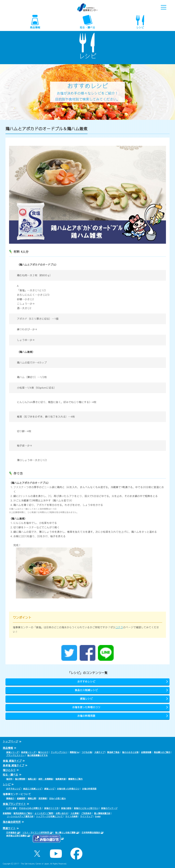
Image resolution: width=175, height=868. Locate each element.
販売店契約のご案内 (23, 813)
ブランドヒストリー (15, 755)
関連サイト (9, 828)
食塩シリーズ (12, 752)
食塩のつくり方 (51, 808)
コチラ (119, 627)
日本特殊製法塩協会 (91, 833)
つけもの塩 (87, 752)
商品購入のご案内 (162, 752)
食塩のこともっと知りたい (86, 808)
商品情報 (35, 27)
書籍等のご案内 (75, 779)
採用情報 (43, 799)
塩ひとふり (43, 752)
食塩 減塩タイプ (12, 761)
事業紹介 (10, 799)
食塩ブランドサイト (14, 804)
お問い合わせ (62, 813)
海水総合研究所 (12, 822)
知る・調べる (87, 27)
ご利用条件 (86, 813)
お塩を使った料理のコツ (86, 707)
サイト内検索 (71, 816)
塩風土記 (32, 779)
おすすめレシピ (86, 682)
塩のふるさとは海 (130, 752)
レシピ (140, 27)
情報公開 (32, 799)
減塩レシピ (86, 699)
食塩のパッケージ (109, 808)
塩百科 (9, 779)
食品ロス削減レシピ (86, 690)
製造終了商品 (113, 752)
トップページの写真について (49, 816)
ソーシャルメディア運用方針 (20, 816)
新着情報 (7, 813)
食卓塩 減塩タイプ (13, 765)
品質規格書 (146, 752)
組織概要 (21, 799)
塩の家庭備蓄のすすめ (37, 755)
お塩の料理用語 (86, 716)
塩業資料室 (60, 779)
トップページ (10, 741)
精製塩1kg (74, 752)
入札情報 (75, 813)
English (98, 816)
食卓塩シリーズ (28, 752)
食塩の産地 (66, 808)
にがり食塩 (11, 808)
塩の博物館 (20, 779)
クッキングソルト (59, 752)
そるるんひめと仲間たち (30, 808)
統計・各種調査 (46, 779)
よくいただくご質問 (44, 813)
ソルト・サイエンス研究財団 (36, 833)
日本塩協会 (11, 833)
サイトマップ (86, 816)
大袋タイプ (99, 752)
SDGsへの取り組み (58, 799)
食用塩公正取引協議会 (16, 836)
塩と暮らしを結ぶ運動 (65, 833)
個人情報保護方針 (102, 813)
